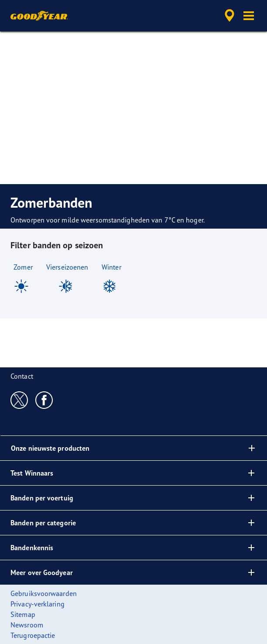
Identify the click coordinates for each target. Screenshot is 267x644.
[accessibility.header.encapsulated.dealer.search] (229, 16)
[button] (249, 16)
